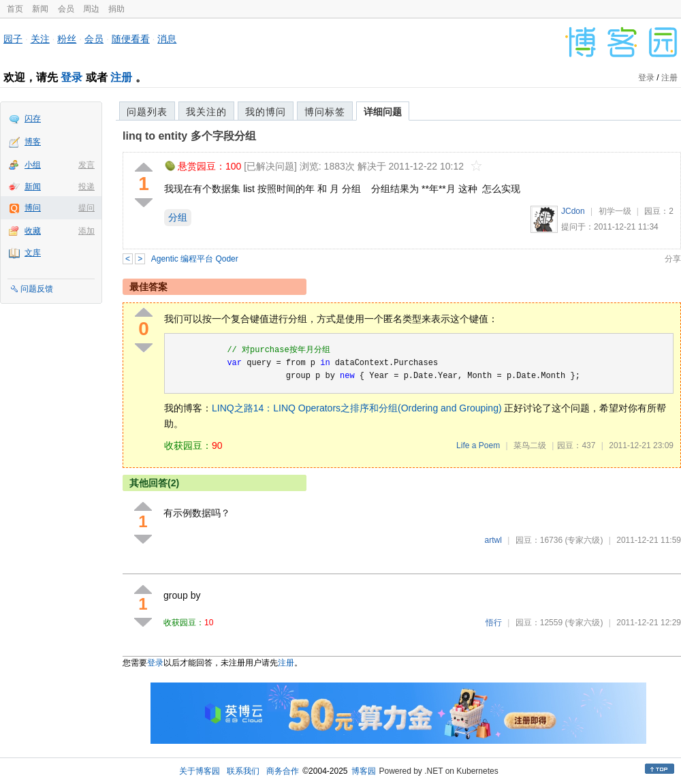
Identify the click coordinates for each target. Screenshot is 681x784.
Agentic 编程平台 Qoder (195, 259)
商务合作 (283, 771)
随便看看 (131, 39)
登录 (72, 77)
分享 (673, 259)
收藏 (33, 231)
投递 (86, 187)
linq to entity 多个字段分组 (189, 136)
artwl (493, 540)
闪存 (33, 119)
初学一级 (615, 211)
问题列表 (147, 112)
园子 (13, 39)
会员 (66, 9)
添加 (86, 231)
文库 (33, 253)
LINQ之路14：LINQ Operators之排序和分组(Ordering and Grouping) (357, 408)
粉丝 (67, 39)
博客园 (364, 771)
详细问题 (383, 112)
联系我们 (243, 771)
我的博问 (266, 112)
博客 (33, 142)
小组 (33, 165)
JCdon (573, 211)
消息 (167, 39)
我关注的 (206, 112)
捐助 (116, 9)
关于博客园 (200, 771)
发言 (86, 165)
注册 (121, 77)
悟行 (494, 623)
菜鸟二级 (530, 445)
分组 (178, 217)
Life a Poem (478, 445)
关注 (40, 39)
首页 (15, 9)
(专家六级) (584, 540)
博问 (33, 208)
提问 (86, 208)
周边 (91, 9)
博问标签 (325, 112)
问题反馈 (37, 289)
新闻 (40, 9)
